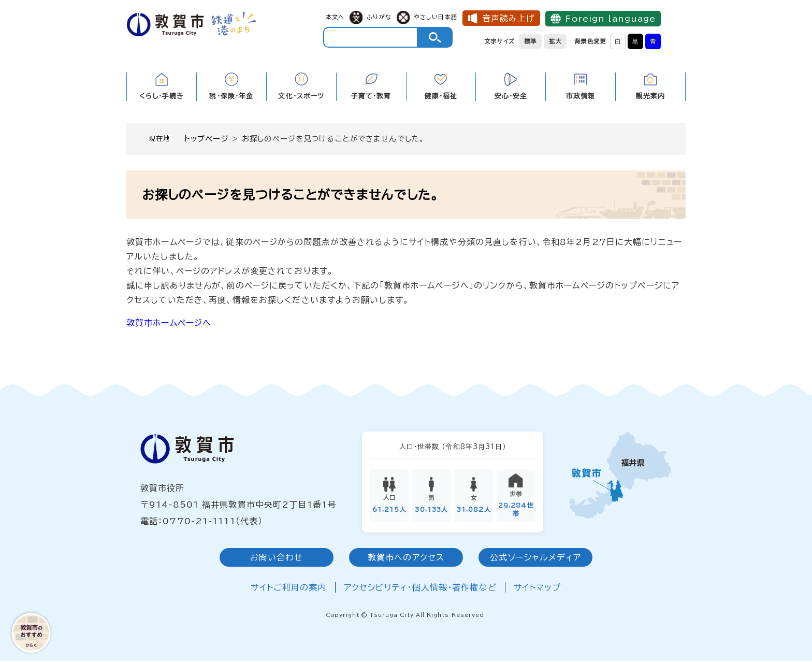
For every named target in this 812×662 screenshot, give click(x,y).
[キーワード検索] (371, 37)
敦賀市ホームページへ (169, 323)
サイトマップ (538, 589)
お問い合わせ (277, 559)
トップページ (207, 139)
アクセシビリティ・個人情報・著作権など (420, 589)
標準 (530, 41)
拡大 (555, 41)
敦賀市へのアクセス (406, 559)
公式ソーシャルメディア (535, 559)
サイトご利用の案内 (288, 589)
